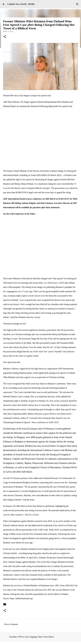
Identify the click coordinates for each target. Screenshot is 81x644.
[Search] (77, 4)
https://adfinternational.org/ (21, 598)
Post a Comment (11, 624)
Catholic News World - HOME (21, 4)
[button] (5, 37)
